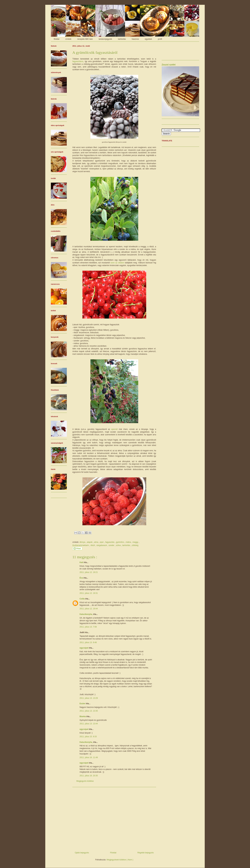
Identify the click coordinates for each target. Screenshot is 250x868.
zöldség (135, 545)
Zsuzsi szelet (169, 65)
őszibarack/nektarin (81, 545)
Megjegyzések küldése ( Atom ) (120, 860)
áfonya (83, 542)
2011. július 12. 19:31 (89, 593)
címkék (68, 39)
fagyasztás (110, 542)
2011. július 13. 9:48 (88, 642)
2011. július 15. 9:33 (88, 737)
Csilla (82, 599)
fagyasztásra (78, 61)
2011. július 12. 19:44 (89, 609)
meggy (136, 542)
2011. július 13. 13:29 (89, 698)
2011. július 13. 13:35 (89, 711)
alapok (90, 542)
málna (129, 542)
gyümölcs (120, 542)
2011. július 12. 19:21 (89, 572)
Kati (82, 562)
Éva (82, 578)
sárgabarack (102, 545)
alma (96, 542)
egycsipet (84, 648)
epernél (114, 429)
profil (160, 39)
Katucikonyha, (86, 614)
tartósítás (122, 39)
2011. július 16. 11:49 (89, 757)
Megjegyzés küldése (85, 781)
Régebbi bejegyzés (146, 853)
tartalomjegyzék (105, 39)
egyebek (148, 39)
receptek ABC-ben (85, 39)
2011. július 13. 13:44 (89, 724)
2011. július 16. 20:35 (89, 776)
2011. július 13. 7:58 (88, 627)
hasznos (135, 39)
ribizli (93, 545)
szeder (112, 545)
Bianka (83, 716)
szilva (119, 545)
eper (102, 542)
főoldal (57, 39)
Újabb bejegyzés (82, 853)
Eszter (83, 704)
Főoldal (113, 853)
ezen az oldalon (117, 263)
